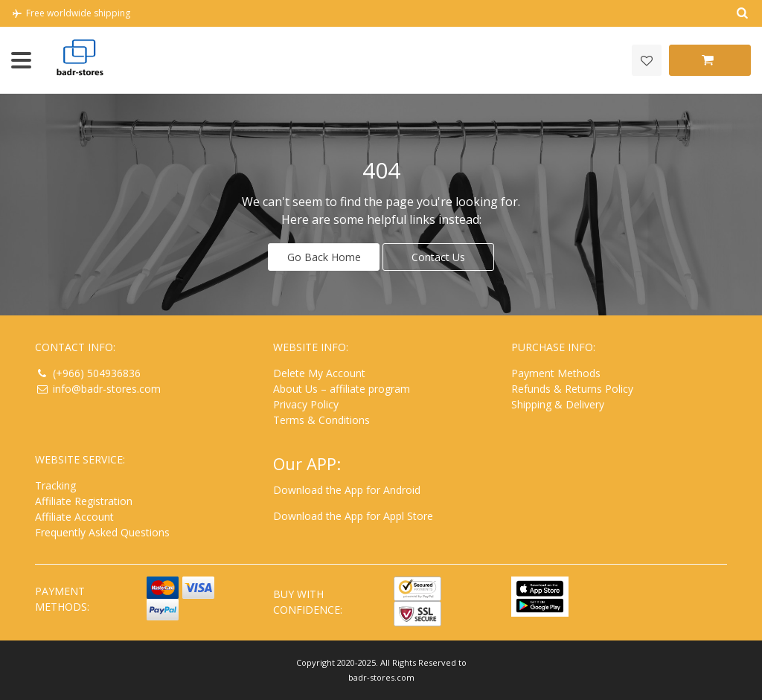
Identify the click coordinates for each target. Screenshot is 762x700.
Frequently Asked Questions (102, 532)
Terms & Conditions (321, 420)
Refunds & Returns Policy (572, 389)
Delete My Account (319, 373)
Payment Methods (556, 373)
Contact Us (438, 257)
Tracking (55, 485)
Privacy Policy (306, 404)
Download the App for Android (347, 490)
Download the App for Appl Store (353, 516)
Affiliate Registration (84, 501)
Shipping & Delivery (558, 404)
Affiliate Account (74, 517)
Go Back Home (324, 257)
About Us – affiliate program (342, 389)
